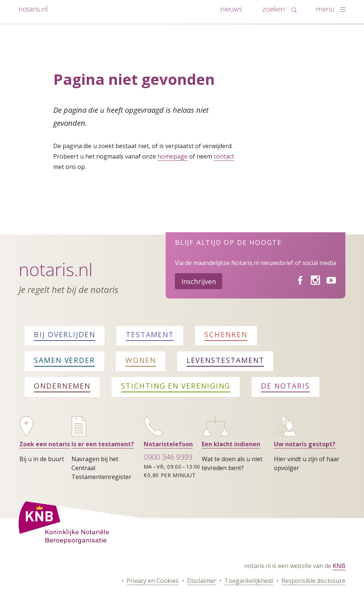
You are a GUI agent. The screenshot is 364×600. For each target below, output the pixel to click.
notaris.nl (33, 9)
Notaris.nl (56, 269)
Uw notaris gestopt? (305, 444)
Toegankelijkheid (249, 581)
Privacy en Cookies (153, 581)
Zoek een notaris (45, 444)
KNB (339, 566)
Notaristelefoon (168, 444)
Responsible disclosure (313, 581)
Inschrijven (199, 281)
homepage (173, 156)
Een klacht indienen (231, 444)
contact (224, 156)
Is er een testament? (103, 444)
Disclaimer (202, 581)
